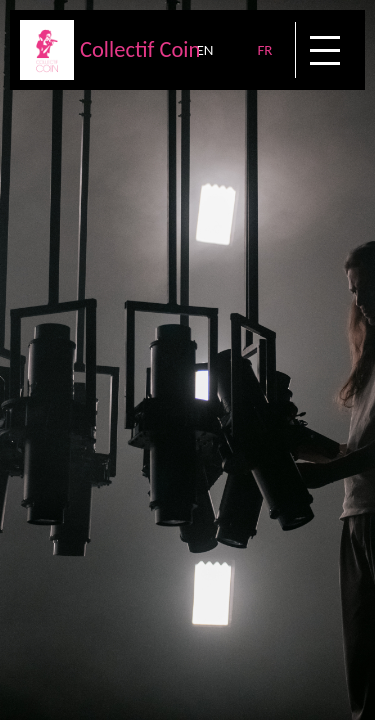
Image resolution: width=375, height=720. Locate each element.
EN (204, 50)
